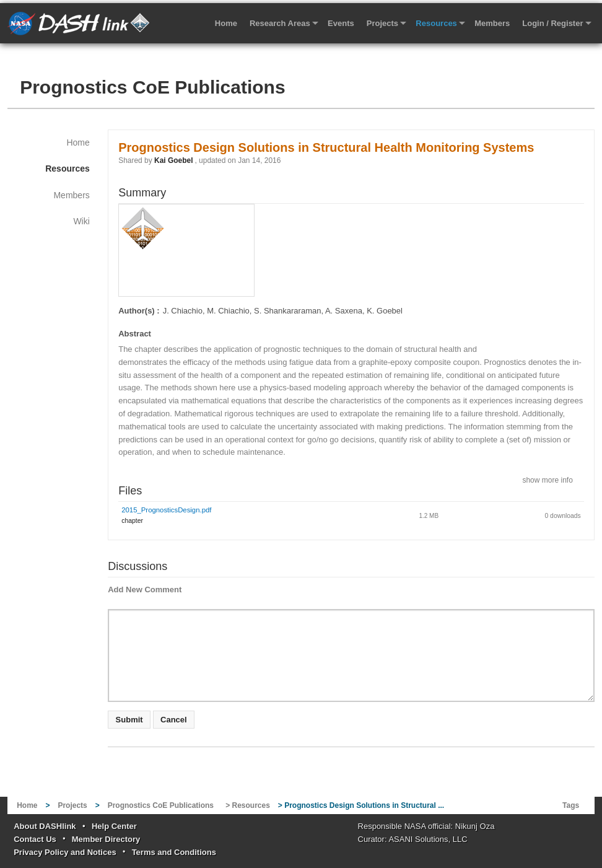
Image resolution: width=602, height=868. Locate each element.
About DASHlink (45, 826)
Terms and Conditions (174, 852)
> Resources (248, 805)
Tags (571, 805)
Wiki (81, 221)
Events (341, 23)
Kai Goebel (173, 160)
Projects (382, 23)
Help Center (114, 826)
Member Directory (106, 839)
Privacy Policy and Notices (65, 852)
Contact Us (35, 839)
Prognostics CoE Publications (152, 87)
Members (492, 23)
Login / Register (552, 23)
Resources (436, 23)
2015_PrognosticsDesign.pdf (166, 510)
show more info (547, 480)
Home (226, 23)
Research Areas (280, 23)
